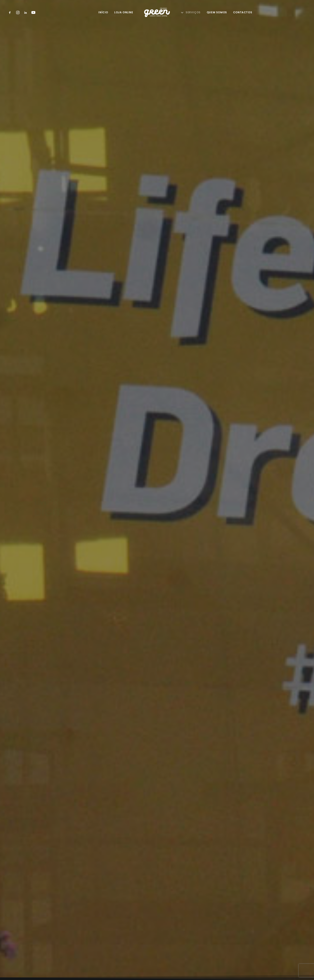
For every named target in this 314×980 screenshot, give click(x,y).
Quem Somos (217, 12)
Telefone (102, 589)
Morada (100, 635)
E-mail (100, 612)
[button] (11, 12)
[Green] (157, 12)
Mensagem (103, 657)
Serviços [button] (193, 12)
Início (103, 12)
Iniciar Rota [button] (75, 811)
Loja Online (124, 12)
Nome (99, 566)
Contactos (243, 12)
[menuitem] (11, 12)
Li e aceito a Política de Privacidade (133, 719)
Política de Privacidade (157, 939)
